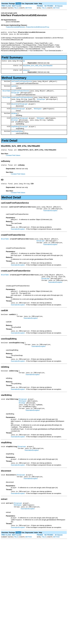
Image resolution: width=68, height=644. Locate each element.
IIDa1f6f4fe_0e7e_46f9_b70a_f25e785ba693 (38, 66)
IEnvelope (15, 125)
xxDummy (26, 71)
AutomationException (50, 219)
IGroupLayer (15, 95)
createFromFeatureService (20, 93)
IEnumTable (6, 93)
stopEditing (15, 132)
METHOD (29, 8)
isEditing (14, 118)
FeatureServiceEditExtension (15, 27)
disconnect (15, 107)
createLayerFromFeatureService (22, 100)
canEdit (14, 88)
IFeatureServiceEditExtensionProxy (38, 27)
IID (24, 62)
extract (14, 112)
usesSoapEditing (17, 137)
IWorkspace (38, 112)
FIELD (16, 8)
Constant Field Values (13, 162)
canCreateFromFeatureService (21, 83)
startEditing (15, 123)
